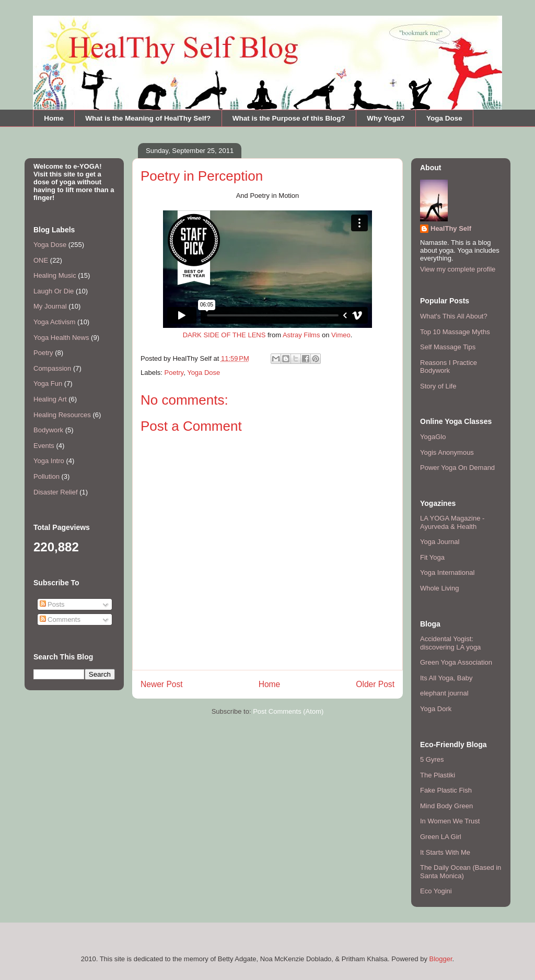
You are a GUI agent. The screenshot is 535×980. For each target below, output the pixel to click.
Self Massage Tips (448, 347)
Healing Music (55, 275)
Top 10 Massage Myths (455, 332)
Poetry (174, 373)
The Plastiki (438, 775)
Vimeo (341, 335)
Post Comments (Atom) (288, 711)
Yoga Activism (54, 322)
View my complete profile (458, 269)
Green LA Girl (441, 837)
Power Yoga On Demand (457, 468)
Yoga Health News (61, 338)
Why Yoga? (386, 118)
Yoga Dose (444, 118)
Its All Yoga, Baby (446, 678)
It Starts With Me (445, 852)
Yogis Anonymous (447, 452)
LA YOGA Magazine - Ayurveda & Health (452, 522)
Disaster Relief (56, 492)
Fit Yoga (432, 557)
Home (54, 118)
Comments (60, 619)
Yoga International (447, 572)
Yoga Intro (49, 461)
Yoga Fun (48, 383)
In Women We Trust (450, 821)
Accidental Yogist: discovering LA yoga (450, 643)
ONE (41, 260)
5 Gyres (432, 759)
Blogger (441, 959)
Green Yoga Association (456, 662)
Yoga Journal (440, 542)
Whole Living (439, 588)
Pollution (46, 476)
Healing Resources (62, 415)
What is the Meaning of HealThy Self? (148, 118)
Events (44, 446)
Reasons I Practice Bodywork (449, 367)
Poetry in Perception (202, 176)
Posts (52, 604)
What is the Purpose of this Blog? (289, 118)
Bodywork (48, 430)
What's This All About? (454, 316)
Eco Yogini (436, 891)
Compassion (52, 368)
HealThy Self (451, 228)
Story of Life (438, 386)
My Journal (50, 306)
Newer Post (162, 684)
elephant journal (444, 693)
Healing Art (50, 399)
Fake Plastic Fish (446, 790)
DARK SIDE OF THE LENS (224, 335)
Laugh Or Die (54, 291)
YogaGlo (433, 437)
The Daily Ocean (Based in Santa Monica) (461, 872)
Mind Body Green (446, 806)
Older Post (375, 684)
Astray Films (301, 335)
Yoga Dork (436, 709)
